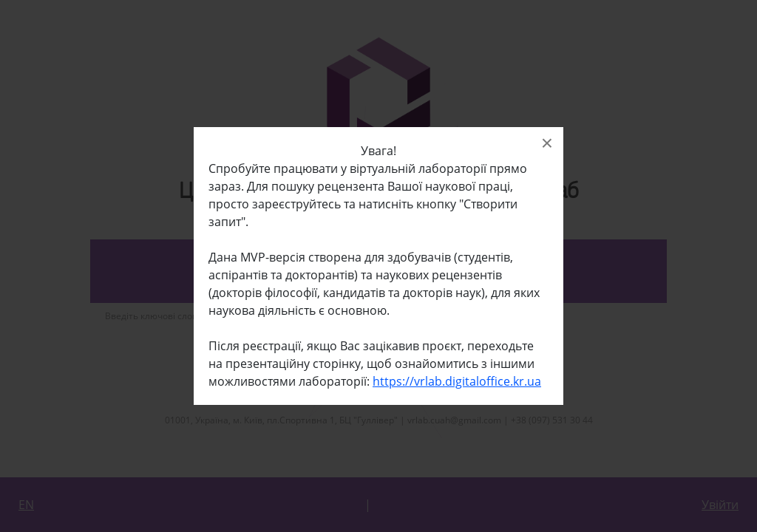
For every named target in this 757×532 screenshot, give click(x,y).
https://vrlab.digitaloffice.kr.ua (457, 381)
